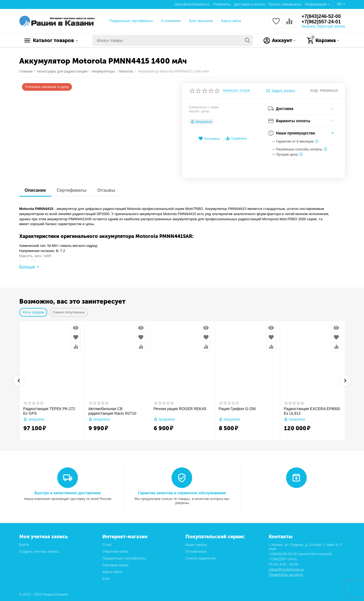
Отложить (209, 139)
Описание (35, 190)
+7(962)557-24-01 (321, 22)
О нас (107, 545)
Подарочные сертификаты (131, 21)
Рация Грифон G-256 (237, 409)
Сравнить (236, 138)
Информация (316, 4)
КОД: (315, 91)
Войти (24, 545)
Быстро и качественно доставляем (68, 493)
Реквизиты (222, 4)
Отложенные (196, 551)
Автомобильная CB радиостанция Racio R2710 (113, 411)
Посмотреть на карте (286, 575)
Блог (106, 579)
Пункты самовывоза (285, 4)
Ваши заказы (196, 545)
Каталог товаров (53, 40)
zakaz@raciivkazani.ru (192, 4)
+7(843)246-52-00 (321, 16)
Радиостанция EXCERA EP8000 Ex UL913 (312, 411)
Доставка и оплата (249, 4)
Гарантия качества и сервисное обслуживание (182, 493)
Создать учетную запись (39, 551)
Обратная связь (115, 551)
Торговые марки (115, 565)
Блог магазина (201, 21)
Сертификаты (72, 190)
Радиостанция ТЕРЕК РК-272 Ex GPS (49, 411)
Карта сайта (231, 21)
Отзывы (106, 190)
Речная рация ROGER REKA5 (180, 409)
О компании (171, 21)
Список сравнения (200, 558)
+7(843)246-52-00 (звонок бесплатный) (300, 554)
